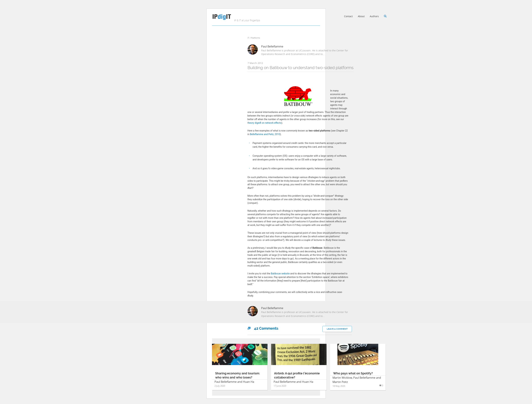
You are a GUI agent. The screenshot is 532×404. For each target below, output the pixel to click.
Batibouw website (280, 274)
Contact (348, 16)
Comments (263, 328)
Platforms (256, 38)
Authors (374, 16)
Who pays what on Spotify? (353, 373)
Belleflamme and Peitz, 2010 (265, 134)
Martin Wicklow (342, 378)
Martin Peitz (340, 382)
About (361, 16)
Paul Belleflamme (272, 46)
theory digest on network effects (265, 123)
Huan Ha (249, 382)
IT (248, 38)
